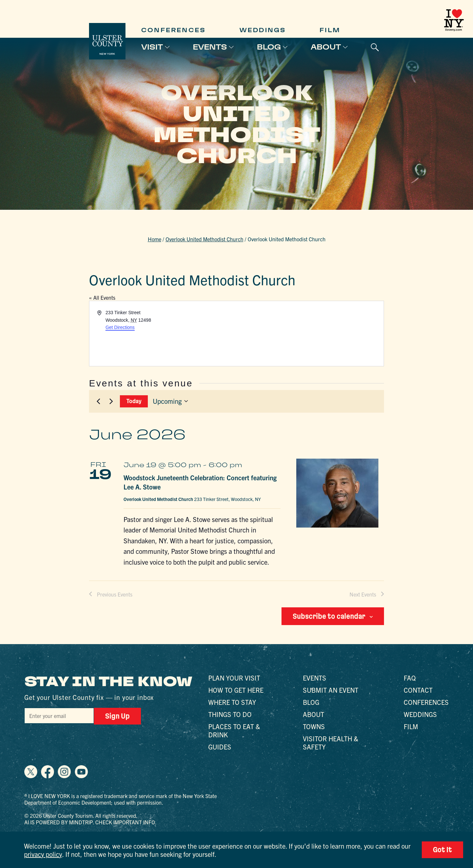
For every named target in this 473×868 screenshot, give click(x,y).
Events (210, 47)
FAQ (410, 678)
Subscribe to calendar (329, 616)
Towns (314, 726)
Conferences (173, 30)
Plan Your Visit (234, 678)
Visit (152, 47)
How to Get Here (236, 690)
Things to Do (230, 714)
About (326, 47)
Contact (418, 690)
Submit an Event (331, 690)
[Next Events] (111, 401)
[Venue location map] (310, 334)
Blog (269, 47)
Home (155, 239)
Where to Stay (232, 702)
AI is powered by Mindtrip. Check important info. (90, 822)
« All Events (102, 297)
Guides (220, 747)
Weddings (263, 30)
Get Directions (120, 327)
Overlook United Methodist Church (204, 239)
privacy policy (43, 854)
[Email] (59, 716)
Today (134, 401)
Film (330, 30)
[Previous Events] (98, 401)
